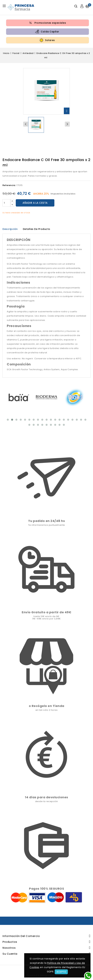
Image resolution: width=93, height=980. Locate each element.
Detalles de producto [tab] (37, 229)
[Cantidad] (6, 203)
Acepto (61, 972)
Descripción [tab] (10, 229)
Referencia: (9, 185)
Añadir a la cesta (35, 203)
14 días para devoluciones (46, 797)
